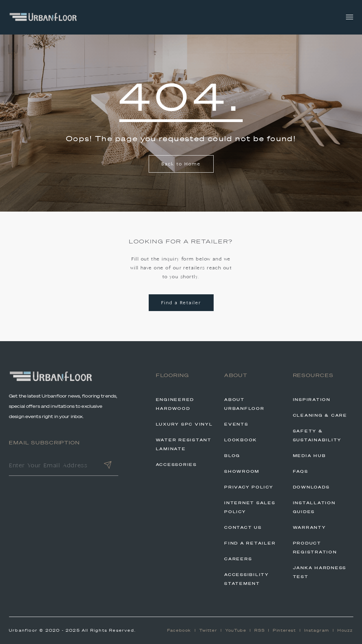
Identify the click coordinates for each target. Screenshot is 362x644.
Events (236, 424)
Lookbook (241, 440)
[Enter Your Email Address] (53, 466)
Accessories (176, 465)
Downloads (311, 487)
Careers (238, 559)
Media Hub (310, 456)
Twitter (208, 630)
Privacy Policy (249, 487)
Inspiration (312, 400)
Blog (232, 456)
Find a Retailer (181, 303)
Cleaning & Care (320, 415)
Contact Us (243, 527)
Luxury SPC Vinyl (184, 424)
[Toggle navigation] (350, 17)
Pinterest (284, 630)
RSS (259, 630)
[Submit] (108, 466)
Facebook (179, 630)
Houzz (345, 630)
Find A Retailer (250, 543)
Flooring (173, 375)
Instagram (317, 630)
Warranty (310, 527)
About (236, 375)
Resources (313, 375)
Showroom (242, 471)
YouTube (236, 630)
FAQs (301, 471)
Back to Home (181, 164)
